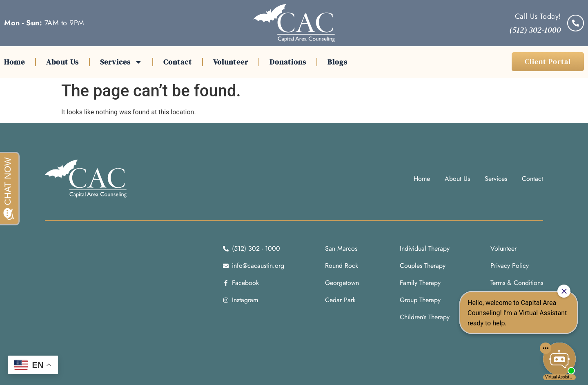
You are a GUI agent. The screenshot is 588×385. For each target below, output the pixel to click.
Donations (288, 62)
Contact (178, 62)
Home (14, 62)
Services (121, 62)
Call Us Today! (538, 16)
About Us (62, 62)
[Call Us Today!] (576, 23)
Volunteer (231, 62)
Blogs (337, 62)
